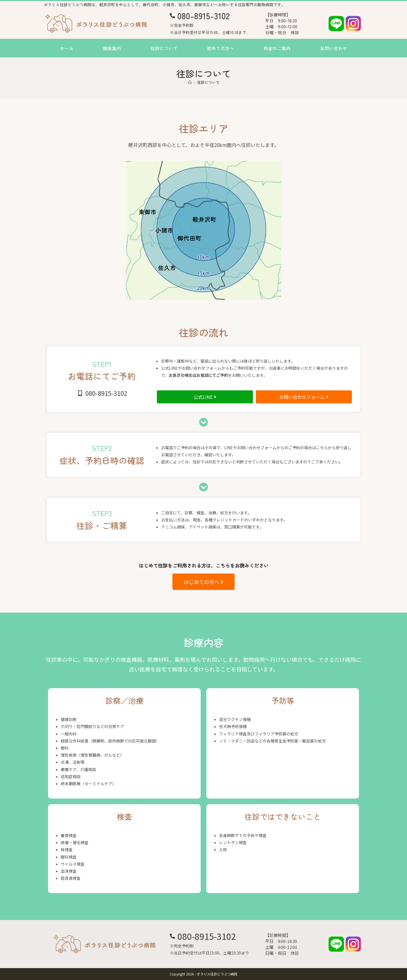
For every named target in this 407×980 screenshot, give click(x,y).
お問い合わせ (334, 48)
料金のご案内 (277, 48)
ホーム (67, 48)
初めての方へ (220, 48)
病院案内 (112, 48)
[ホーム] (190, 82)
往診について (164, 48)
